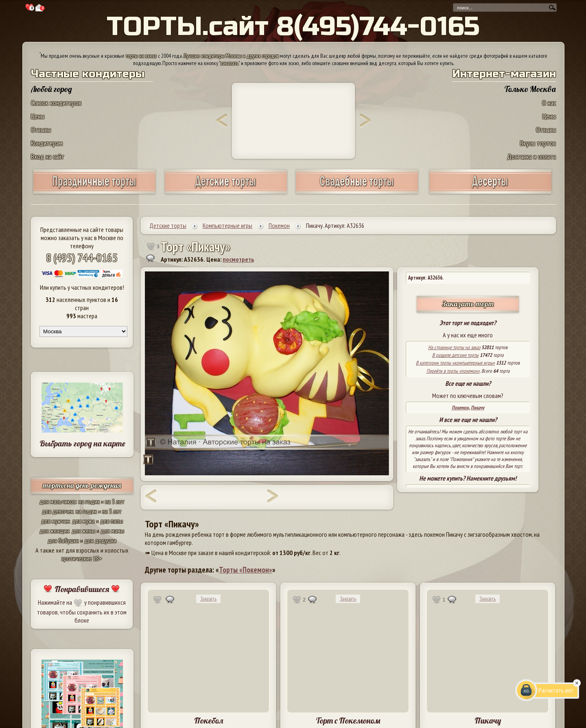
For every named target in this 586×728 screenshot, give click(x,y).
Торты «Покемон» (246, 570)
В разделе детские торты (455, 355)
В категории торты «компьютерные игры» (455, 363)
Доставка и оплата (531, 156)
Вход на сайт (48, 156)
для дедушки (100, 540)
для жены (83, 531)
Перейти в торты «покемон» (453, 371)
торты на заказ (141, 56)
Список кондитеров (56, 103)
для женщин (54, 531)
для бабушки (63, 540)
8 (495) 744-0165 (82, 257)
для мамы (112, 531)
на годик (89, 501)
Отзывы (41, 130)
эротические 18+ (82, 558)
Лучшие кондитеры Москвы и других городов (231, 56)
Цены (38, 116)
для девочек (58, 511)
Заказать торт (468, 304)
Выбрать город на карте (82, 443)
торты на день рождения (82, 485)
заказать (230, 63)
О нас (549, 103)
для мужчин (55, 521)
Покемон (460, 408)
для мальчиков (58, 501)
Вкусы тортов (538, 143)
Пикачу (478, 408)
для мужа (83, 521)
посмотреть (238, 259)
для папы (112, 521)
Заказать (208, 599)
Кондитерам (47, 143)
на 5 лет (115, 501)
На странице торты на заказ (454, 347)
